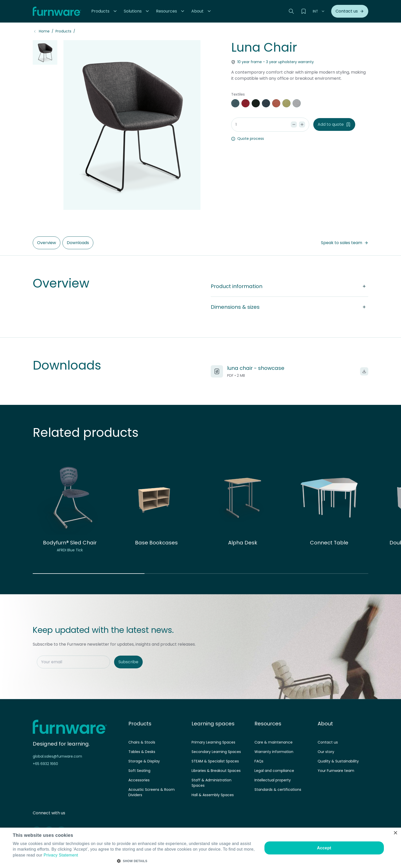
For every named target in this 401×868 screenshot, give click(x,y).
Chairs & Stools (142, 742)
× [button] (395, 833)
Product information (289, 286)
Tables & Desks (142, 752)
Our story (326, 752)
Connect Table (329, 543)
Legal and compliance (274, 771)
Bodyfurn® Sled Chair (70, 543)
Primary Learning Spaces (213, 742)
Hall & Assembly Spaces (213, 795)
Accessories (139, 780)
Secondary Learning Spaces (216, 752)
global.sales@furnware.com (57, 756)
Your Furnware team (336, 771)
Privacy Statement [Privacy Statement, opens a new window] (61, 855)
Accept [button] (324, 848)
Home (44, 31)
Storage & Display (144, 761)
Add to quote (334, 124)
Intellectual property (273, 780)
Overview (47, 243)
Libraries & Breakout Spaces (216, 771)
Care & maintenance (274, 742)
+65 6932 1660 (45, 764)
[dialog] (201, 848)
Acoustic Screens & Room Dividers (152, 792)
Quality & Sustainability (338, 761)
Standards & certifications (278, 790)
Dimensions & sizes (289, 307)
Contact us (328, 742)
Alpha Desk (243, 543)
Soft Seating (139, 771)
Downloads (78, 243)
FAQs (259, 761)
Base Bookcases (156, 543)
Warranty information (274, 752)
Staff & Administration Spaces (211, 783)
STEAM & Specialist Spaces (215, 761)
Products (63, 31)
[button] (104, 11)
